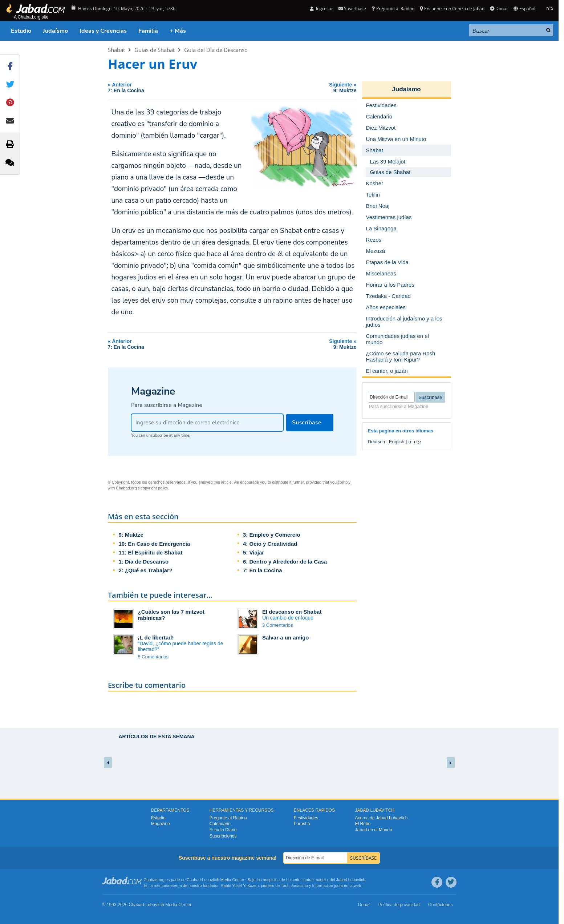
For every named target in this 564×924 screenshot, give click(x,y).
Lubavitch (210, 880)
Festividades (306, 818)
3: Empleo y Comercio (272, 535)
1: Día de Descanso (144, 562)
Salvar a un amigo (285, 637)
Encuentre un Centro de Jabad (452, 9)
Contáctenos (440, 905)
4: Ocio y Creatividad (270, 544)
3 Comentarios (278, 625)
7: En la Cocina (263, 570)
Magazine (161, 824)
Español (524, 9)
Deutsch (377, 442)
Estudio (21, 31)
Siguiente (304, 87)
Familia (148, 31)
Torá (285, 885)
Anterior (176, 87)
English (397, 442)
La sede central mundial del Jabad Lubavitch (326, 880)
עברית (415, 442)
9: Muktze (131, 535)
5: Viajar (253, 552)
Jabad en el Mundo (374, 830)
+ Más (178, 31)
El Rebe (363, 824)
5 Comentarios (153, 657)
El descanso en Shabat (292, 612)
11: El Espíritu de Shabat (151, 552)
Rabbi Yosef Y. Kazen (240, 885)
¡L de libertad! (156, 637)
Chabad (194, 880)
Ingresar (321, 9)
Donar (499, 9)
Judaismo (299, 885)
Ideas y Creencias (103, 31)
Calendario (220, 824)
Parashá (302, 824)
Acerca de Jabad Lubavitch (382, 818)
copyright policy (154, 488)
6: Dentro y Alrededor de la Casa (285, 562)
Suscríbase (352, 9)
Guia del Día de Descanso (216, 50)
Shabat (116, 50)
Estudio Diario (223, 830)
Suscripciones (223, 836)
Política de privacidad (399, 905)
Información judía (328, 885)
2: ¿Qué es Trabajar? (146, 570)
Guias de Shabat (155, 50)
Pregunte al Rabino (393, 9)
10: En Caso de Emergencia (155, 544)
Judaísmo (55, 31)
